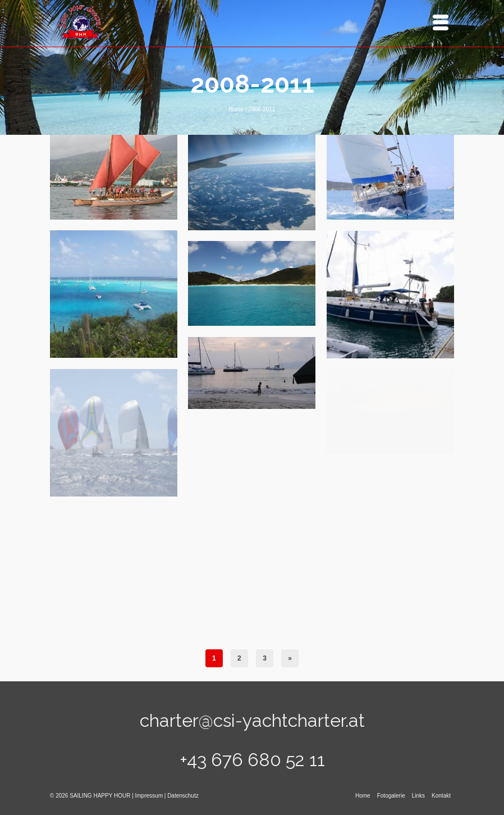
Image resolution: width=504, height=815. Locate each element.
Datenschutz (183, 796)
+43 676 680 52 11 (252, 760)
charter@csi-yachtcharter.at (252, 720)
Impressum (149, 796)
